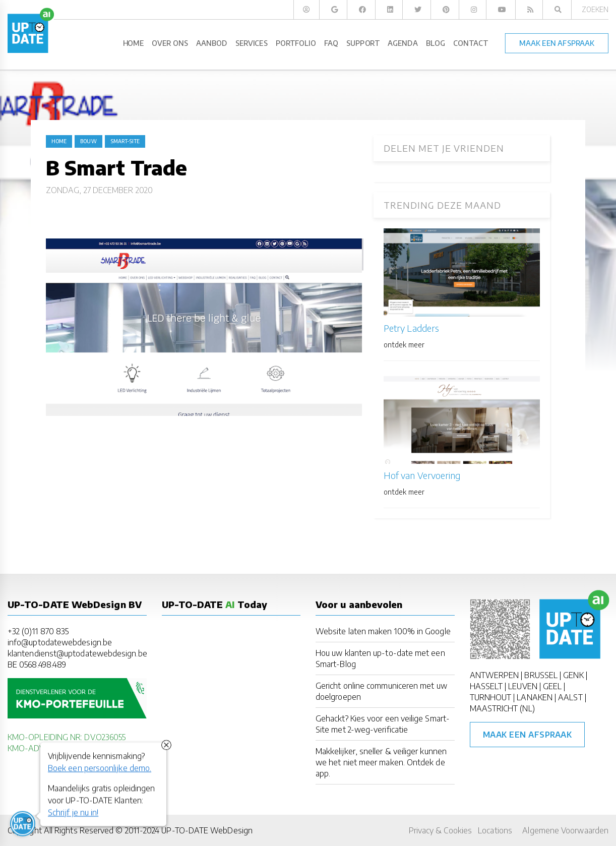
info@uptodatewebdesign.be (60, 642)
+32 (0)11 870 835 (38, 631)
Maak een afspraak (528, 735)
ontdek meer (404, 345)
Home (59, 141)
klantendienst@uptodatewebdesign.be (77, 653)
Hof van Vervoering (422, 475)
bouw (88, 141)
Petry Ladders (411, 328)
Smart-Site (125, 141)
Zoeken (595, 9)
